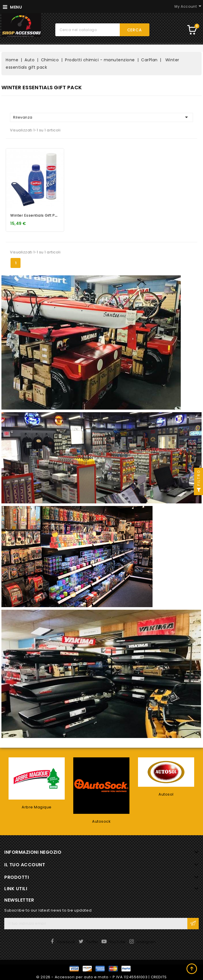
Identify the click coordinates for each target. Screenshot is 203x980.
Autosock (101, 821)
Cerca (135, 30)
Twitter (92, 942)
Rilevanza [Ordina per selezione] (101, 117)
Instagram (146, 942)
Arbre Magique (37, 807)
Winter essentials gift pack (36, 215)
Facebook (66, 942)
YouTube (117, 942)
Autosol (166, 794)
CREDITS (159, 977)
